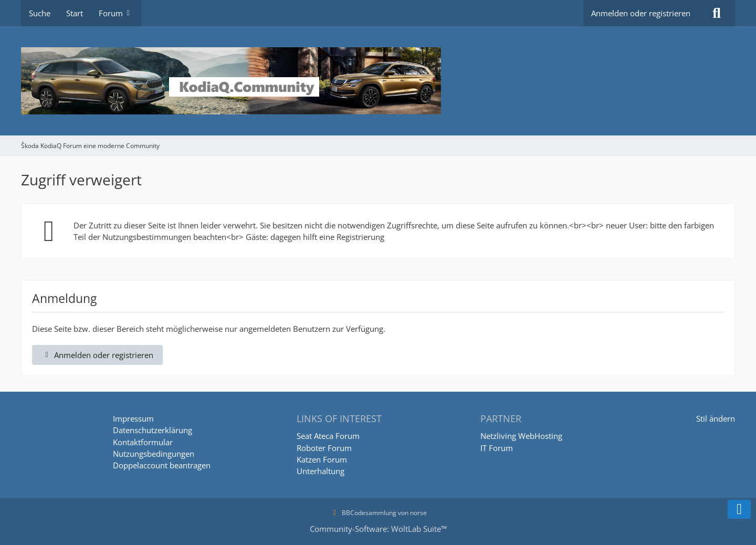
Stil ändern (716, 418)
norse (418, 513)
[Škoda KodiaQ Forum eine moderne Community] (378, 81)
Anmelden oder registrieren (641, 13)
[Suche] (717, 13)
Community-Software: (378, 529)
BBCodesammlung (363, 513)
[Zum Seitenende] (739, 509)
